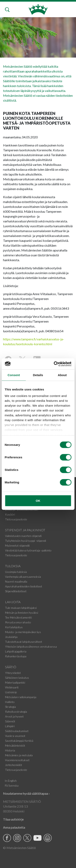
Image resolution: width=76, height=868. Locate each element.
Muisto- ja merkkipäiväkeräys (23, 632)
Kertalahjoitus (14, 627)
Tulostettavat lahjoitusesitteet (24, 642)
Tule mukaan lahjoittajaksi (21, 608)
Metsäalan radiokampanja (21, 697)
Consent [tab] (14, 375)
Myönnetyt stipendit (17, 546)
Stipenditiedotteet (16, 591)
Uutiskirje (11, 692)
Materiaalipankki (15, 682)
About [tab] (62, 375)
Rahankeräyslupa (16, 656)
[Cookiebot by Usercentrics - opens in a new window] (54, 364)
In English (11, 781)
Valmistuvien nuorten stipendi (23, 536)
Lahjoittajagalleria (16, 651)
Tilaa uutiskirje (13, 819)
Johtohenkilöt (14, 765)
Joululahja (11, 637)
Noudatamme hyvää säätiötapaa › (26, 793)
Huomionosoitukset (17, 760)
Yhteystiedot (13, 673)
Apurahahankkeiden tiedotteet (24, 586)
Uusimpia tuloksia (16, 572)
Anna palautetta (14, 827)
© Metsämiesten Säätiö (19, 848)
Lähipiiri (10, 726)
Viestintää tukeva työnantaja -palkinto (28, 550)
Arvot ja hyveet (14, 716)
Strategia (10, 707)
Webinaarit (12, 687)
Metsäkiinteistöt (15, 745)
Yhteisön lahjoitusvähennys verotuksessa (31, 647)
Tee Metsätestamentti (18, 617)
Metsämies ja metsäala (19, 755)
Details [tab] (38, 375)
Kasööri (10, 514)
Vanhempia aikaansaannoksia (23, 577)
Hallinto (10, 702)
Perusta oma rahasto (18, 622)
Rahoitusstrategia (16, 712)
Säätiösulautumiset (17, 731)
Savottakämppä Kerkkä (19, 741)
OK (38, 501)
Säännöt (10, 721)
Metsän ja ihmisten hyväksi (22, 613)
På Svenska (12, 785)
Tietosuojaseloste (16, 519)
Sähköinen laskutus (17, 678)
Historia (10, 750)
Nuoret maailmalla (16, 581)
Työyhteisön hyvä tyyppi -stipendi (26, 541)
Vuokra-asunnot (15, 736)
